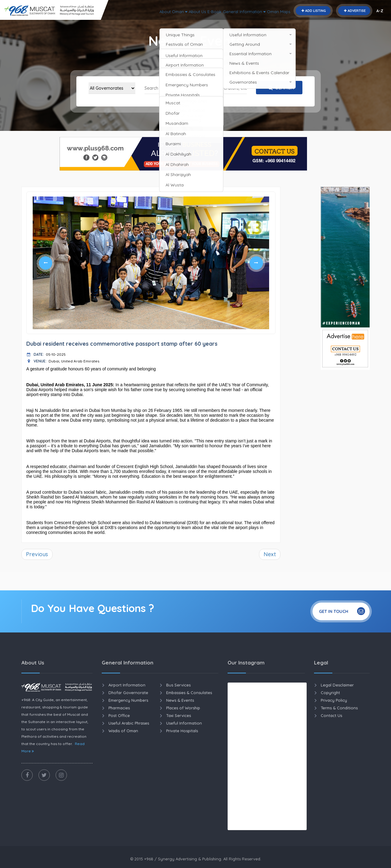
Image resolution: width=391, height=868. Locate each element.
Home (177, 52)
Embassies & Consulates (189, 693)
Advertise (354, 11)
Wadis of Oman (123, 731)
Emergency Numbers (128, 700)
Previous (46, 263)
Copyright (330, 693)
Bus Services (178, 685)
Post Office (119, 715)
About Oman (151, 11)
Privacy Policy (334, 700)
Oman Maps (277, 11)
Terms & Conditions (339, 708)
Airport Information (127, 685)
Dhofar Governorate (128, 693)
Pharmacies (119, 708)
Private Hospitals (182, 731)
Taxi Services (179, 715)
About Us (180, 11)
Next (256, 263)
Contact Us (331, 715)
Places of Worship (183, 708)
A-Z (380, 11)
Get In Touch (342, 611)
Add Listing (313, 11)
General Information (236, 11)
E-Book (201, 11)
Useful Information (184, 723)
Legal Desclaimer (337, 685)
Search (280, 88)
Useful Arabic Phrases (129, 723)
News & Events (180, 700)
